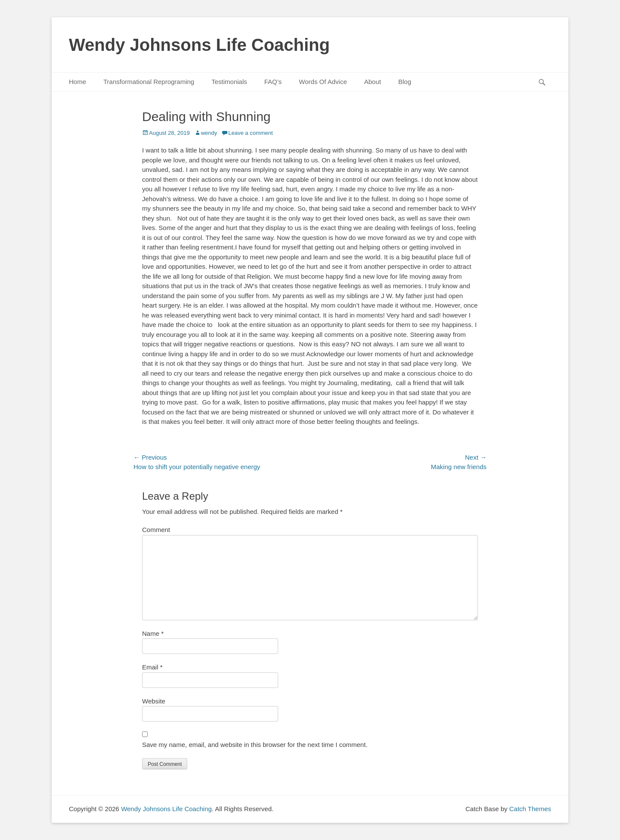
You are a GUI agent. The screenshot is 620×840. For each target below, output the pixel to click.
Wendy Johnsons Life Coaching (199, 45)
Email (152, 667)
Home (77, 82)
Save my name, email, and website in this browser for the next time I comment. (255, 745)
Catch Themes (530, 809)
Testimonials (229, 82)
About (373, 82)
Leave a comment (250, 133)
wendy (209, 133)
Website (154, 701)
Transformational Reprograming (149, 82)
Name (153, 633)
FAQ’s (273, 82)
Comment (156, 530)
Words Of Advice (323, 82)
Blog (405, 82)
